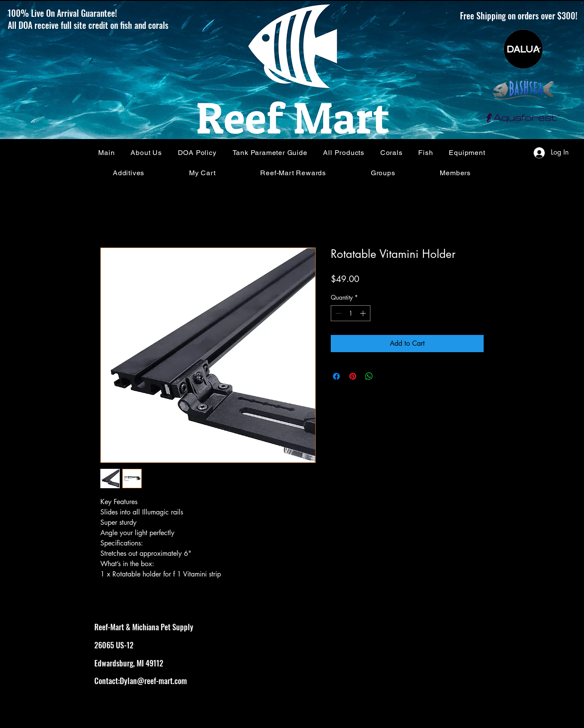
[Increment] (364, 313)
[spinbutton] (351, 313)
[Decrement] (337, 313)
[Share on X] (385, 376)
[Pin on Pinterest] (353, 376)
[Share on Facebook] (336, 376)
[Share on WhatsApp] (369, 376)
